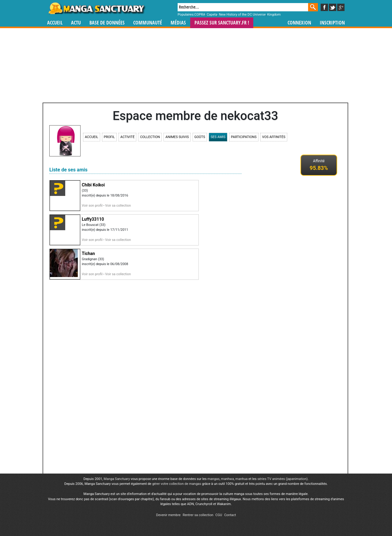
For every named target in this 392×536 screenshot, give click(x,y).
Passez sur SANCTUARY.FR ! (222, 23)
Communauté (148, 23)
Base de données (107, 23)
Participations (244, 137)
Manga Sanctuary (117, 479)
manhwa (228, 479)
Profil (109, 137)
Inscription (332, 23)
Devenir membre (168, 515)
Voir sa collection (118, 206)
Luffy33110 (93, 219)
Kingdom (274, 15)
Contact (230, 515)
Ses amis (218, 137)
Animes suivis (177, 137)
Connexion (299, 23)
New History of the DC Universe (242, 15)
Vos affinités (274, 137)
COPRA (200, 15)
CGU (219, 515)
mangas (213, 479)
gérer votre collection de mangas (177, 484)
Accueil (55, 23)
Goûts (200, 137)
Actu (76, 23)
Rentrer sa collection (198, 515)
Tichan (88, 253)
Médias (178, 23)
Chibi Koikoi (93, 185)
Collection (150, 137)
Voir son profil (92, 206)
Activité (127, 137)
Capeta (212, 15)
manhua (242, 479)
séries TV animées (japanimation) (282, 479)
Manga (96, 8)
